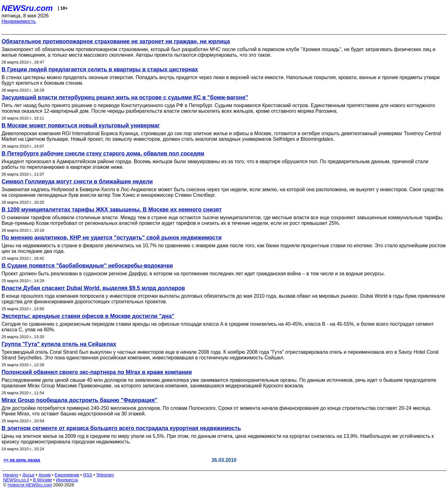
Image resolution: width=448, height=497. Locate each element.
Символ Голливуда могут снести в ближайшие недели (77, 182)
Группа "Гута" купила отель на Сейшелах (59, 344)
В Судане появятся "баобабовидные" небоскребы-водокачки (87, 266)
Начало (11, 475)
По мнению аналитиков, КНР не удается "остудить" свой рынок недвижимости (112, 238)
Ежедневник (67, 475)
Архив (45, 475)
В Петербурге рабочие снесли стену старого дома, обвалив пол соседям (103, 154)
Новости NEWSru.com (30, 485)
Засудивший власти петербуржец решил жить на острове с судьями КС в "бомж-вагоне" (125, 97)
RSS (88, 475)
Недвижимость (19, 21)
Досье (28, 475)
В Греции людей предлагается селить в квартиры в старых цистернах (100, 69)
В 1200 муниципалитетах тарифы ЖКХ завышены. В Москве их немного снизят (112, 210)
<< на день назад (22, 460)
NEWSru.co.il (16, 480)
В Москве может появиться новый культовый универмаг (81, 125)
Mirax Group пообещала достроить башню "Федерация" (79, 400)
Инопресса (67, 480)
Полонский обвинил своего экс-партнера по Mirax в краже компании (97, 372)
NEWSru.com (27, 8)
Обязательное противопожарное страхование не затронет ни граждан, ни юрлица (116, 41)
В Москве (42, 480)
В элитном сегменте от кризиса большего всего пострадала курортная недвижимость (121, 428)
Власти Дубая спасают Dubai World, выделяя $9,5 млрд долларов (93, 288)
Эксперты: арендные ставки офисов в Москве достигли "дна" (88, 316)
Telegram (105, 475)
